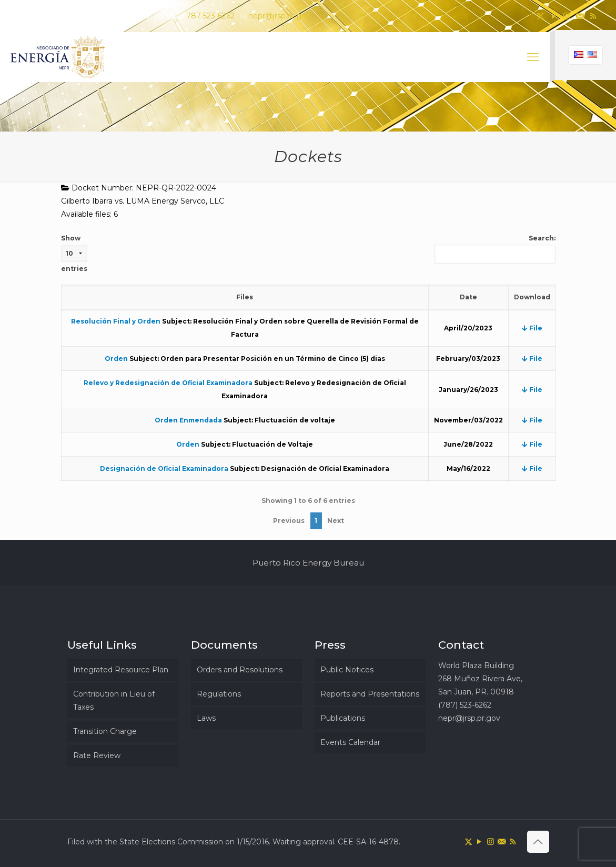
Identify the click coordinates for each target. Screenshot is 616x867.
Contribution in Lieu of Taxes (114, 700)
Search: (495, 249)
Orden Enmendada (188, 420)
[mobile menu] (533, 57)
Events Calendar (350, 742)
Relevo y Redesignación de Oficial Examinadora (168, 383)
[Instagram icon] (567, 16)
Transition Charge (105, 731)
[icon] (580, 16)
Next (336, 521)
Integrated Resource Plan (121, 670)
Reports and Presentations (370, 694)
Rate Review (97, 755)
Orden (116, 359)
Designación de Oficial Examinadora (164, 468)
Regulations (219, 694)
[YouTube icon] (554, 16)
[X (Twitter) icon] (541, 16)
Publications (343, 718)
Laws (206, 718)
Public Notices (347, 670)
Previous (289, 521)
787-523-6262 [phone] (210, 16)
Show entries (74, 253)
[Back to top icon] (538, 842)
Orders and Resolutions (240, 670)
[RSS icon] (593, 16)
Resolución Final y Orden (116, 321)
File (532, 328)
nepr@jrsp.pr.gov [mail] (279, 16)
